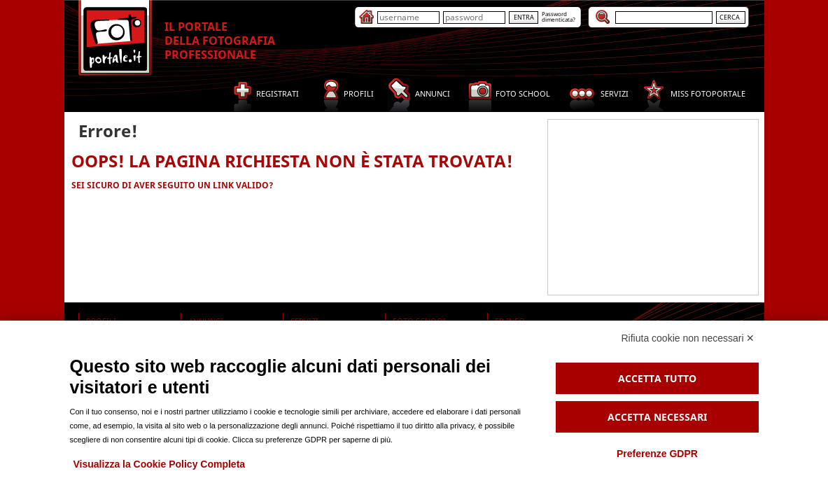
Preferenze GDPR (657, 454)
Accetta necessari (657, 417)
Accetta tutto (657, 378)
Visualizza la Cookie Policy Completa (160, 464)
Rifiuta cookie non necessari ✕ (688, 338)
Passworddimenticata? (559, 16)
